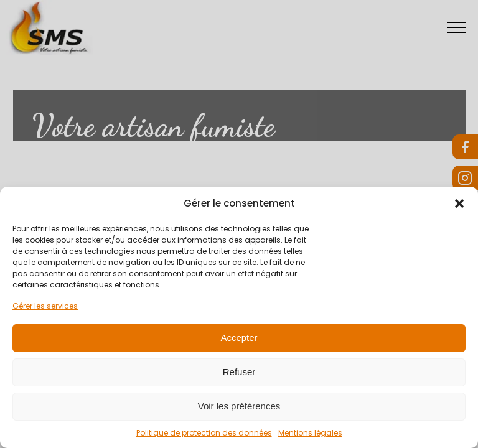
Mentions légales (310, 433)
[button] (459, 203)
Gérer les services (45, 306)
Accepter (239, 338)
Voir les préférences (239, 406)
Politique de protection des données (204, 433)
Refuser (239, 372)
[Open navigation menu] (460, 27)
